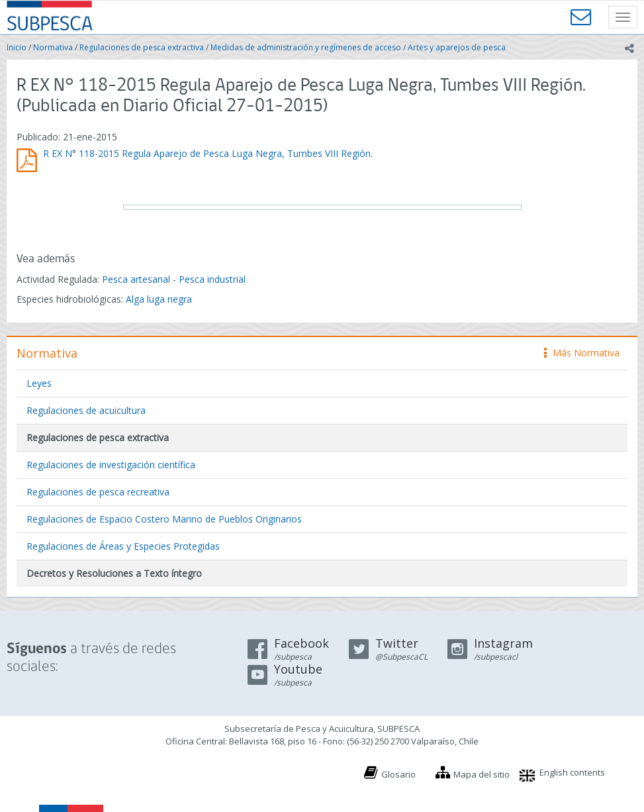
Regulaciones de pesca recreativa (98, 492)
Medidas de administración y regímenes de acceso (306, 47)
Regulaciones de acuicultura (86, 410)
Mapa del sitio (482, 774)
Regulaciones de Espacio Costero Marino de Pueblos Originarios (164, 519)
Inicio (17, 47)
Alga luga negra (159, 299)
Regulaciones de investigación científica (111, 465)
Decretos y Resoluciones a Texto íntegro (114, 573)
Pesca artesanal (137, 279)
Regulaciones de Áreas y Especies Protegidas (123, 546)
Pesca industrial (212, 279)
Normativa (53, 47)
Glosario (398, 774)
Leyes (39, 383)
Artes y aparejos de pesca (457, 47)
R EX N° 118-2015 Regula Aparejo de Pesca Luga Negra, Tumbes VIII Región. (208, 153)
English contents (572, 772)
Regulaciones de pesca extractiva (142, 47)
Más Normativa (582, 353)
